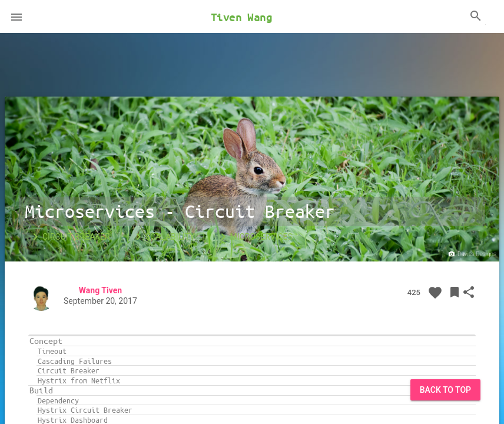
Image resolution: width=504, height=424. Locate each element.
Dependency (58, 400)
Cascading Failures (75, 361)
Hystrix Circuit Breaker (85, 410)
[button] (16, 16)
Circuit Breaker (69, 237)
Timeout (52, 351)
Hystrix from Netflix (79, 380)
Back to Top (445, 390)
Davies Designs (472, 254)
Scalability (163, 237)
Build (41, 390)
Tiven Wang (241, 17)
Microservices (254, 237)
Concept (46, 341)
